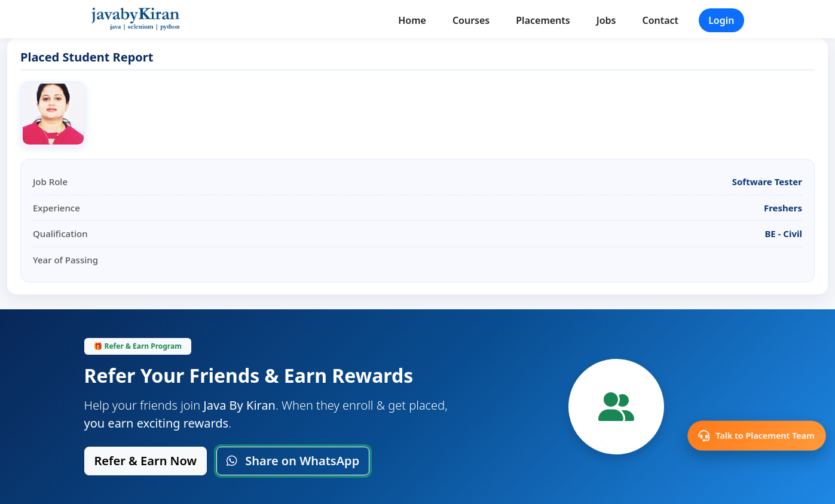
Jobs (606, 20)
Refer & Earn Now (146, 461)
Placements (543, 20)
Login (721, 20)
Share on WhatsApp (293, 461)
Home (412, 20)
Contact (660, 20)
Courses (471, 20)
